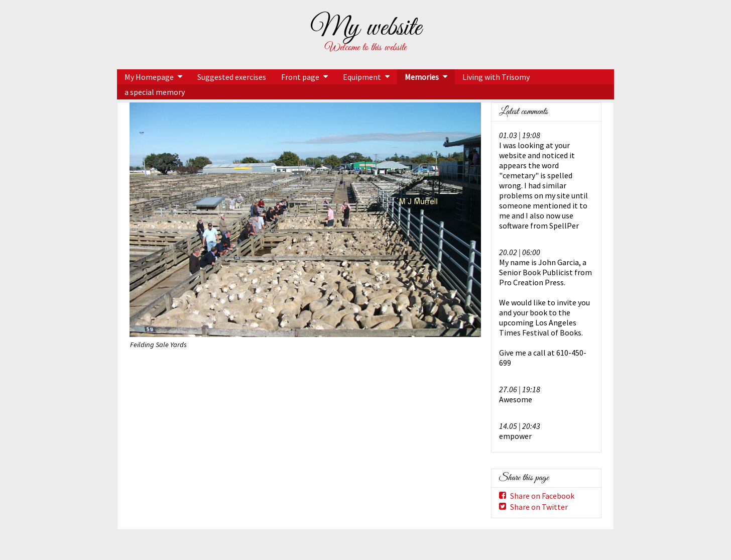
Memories (422, 77)
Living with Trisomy (496, 77)
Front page (300, 77)
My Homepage (149, 77)
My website (366, 28)
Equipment (362, 77)
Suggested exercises (232, 77)
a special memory (155, 92)
